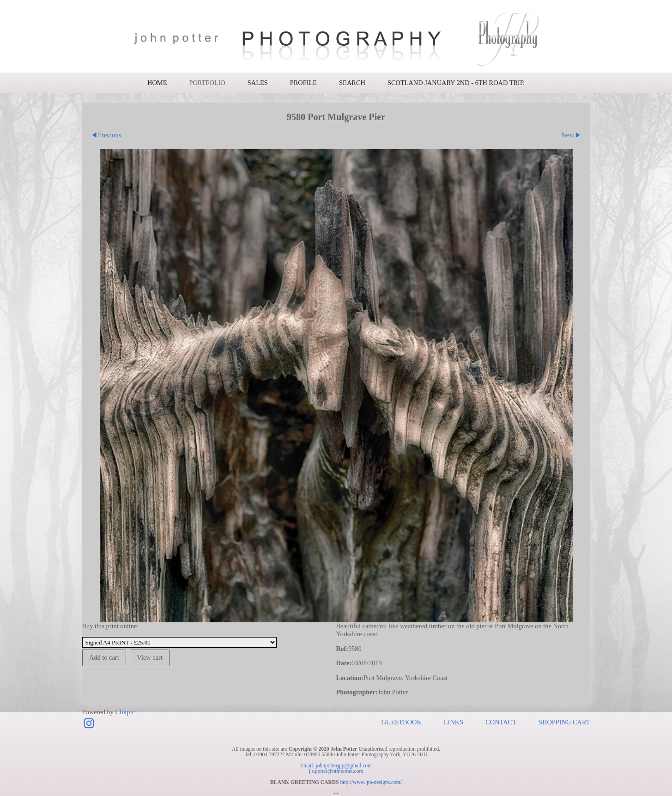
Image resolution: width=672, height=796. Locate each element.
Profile (303, 83)
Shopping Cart (564, 722)
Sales (258, 83)
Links (454, 722)
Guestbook (402, 722)
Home (157, 83)
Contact (501, 722)
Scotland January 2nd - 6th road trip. (456, 83)
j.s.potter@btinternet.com (336, 771)
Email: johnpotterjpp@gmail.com (336, 766)
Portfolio (207, 83)
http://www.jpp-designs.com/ (371, 782)
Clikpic (125, 712)
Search (352, 83)
